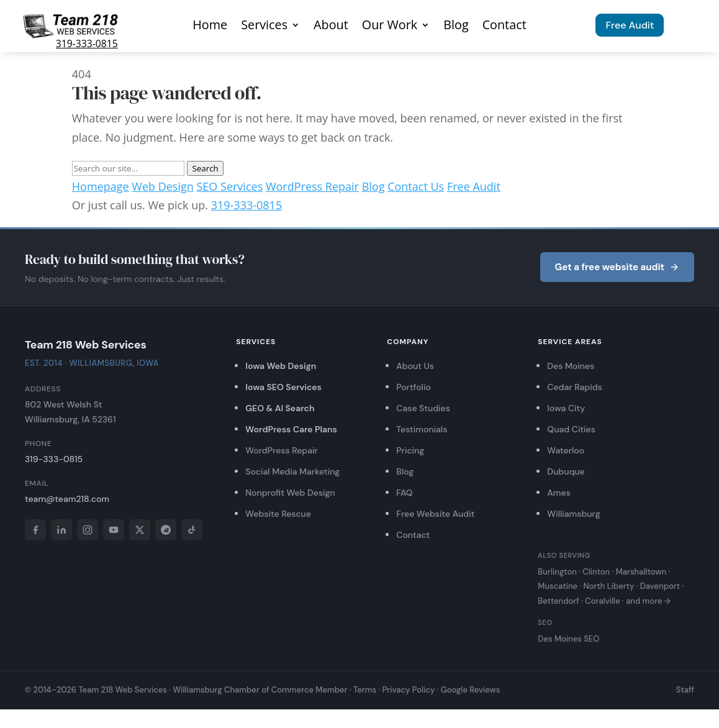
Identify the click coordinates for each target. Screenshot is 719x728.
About (331, 27)
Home (210, 27)
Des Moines (571, 366)
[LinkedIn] (61, 530)
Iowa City (566, 408)
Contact (504, 27)
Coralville (602, 601)
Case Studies (423, 408)
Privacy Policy (409, 690)
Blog (456, 27)
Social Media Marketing (292, 471)
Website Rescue (278, 514)
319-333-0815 (87, 43)
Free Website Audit (435, 514)
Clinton (596, 572)
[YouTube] (114, 530)
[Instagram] (88, 530)
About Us (415, 366)
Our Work (390, 27)
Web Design (163, 186)
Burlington (557, 572)
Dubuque (566, 471)
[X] (140, 530)
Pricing (410, 450)
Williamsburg (573, 514)
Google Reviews (471, 690)
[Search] (128, 168)
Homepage (101, 186)
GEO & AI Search (280, 408)
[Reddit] (166, 530)
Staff (685, 690)
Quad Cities (571, 429)
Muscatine (558, 586)
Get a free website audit (617, 267)
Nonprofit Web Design (290, 493)
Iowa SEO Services (283, 387)
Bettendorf (558, 601)
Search (205, 168)
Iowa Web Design (281, 366)
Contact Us (416, 186)
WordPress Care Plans (291, 429)
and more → (648, 601)
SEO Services (229, 186)
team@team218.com (67, 499)
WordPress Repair (312, 186)
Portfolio (414, 387)
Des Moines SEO (568, 639)
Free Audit (630, 25)
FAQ (404, 493)
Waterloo (566, 450)
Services (264, 27)
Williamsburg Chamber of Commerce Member (260, 690)
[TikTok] (192, 530)
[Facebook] (35, 530)
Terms (365, 690)
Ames (558, 493)
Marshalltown (641, 572)
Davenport (660, 586)
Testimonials (422, 429)
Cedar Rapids (574, 387)
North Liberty (609, 586)
